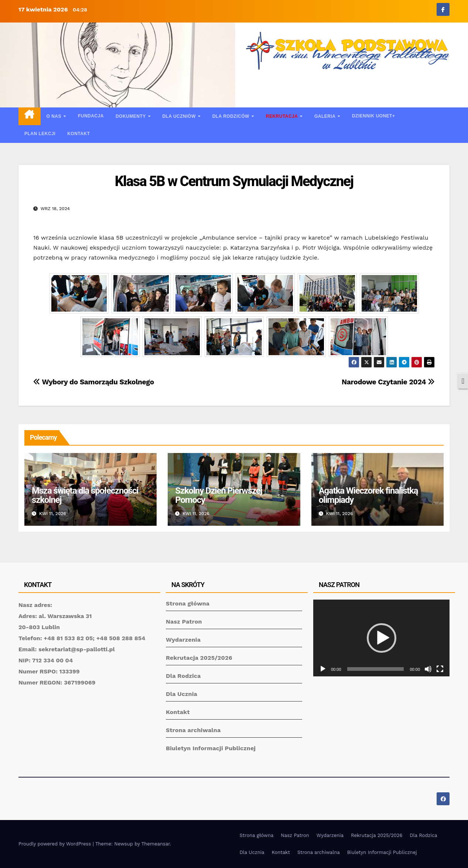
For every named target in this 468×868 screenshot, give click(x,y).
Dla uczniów (180, 116)
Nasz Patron (184, 622)
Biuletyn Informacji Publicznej (211, 748)
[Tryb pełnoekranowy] (440, 669)
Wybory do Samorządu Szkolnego (94, 382)
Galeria (326, 116)
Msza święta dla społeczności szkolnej (85, 495)
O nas (55, 116)
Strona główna (188, 603)
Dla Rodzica (183, 676)
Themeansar (156, 844)
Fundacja (91, 116)
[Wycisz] (428, 669)
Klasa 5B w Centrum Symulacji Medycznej (234, 181)
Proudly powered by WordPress (56, 844)
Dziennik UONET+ (374, 116)
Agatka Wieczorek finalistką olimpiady (368, 495)
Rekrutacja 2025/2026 (199, 658)
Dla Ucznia (182, 694)
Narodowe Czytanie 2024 (388, 382)
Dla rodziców (232, 116)
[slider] (376, 669)
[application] (381, 638)
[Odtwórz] (323, 669)
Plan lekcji (40, 134)
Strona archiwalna (193, 730)
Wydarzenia (183, 640)
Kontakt (78, 134)
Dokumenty (131, 116)
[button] (382, 638)
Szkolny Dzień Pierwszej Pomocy (218, 495)
